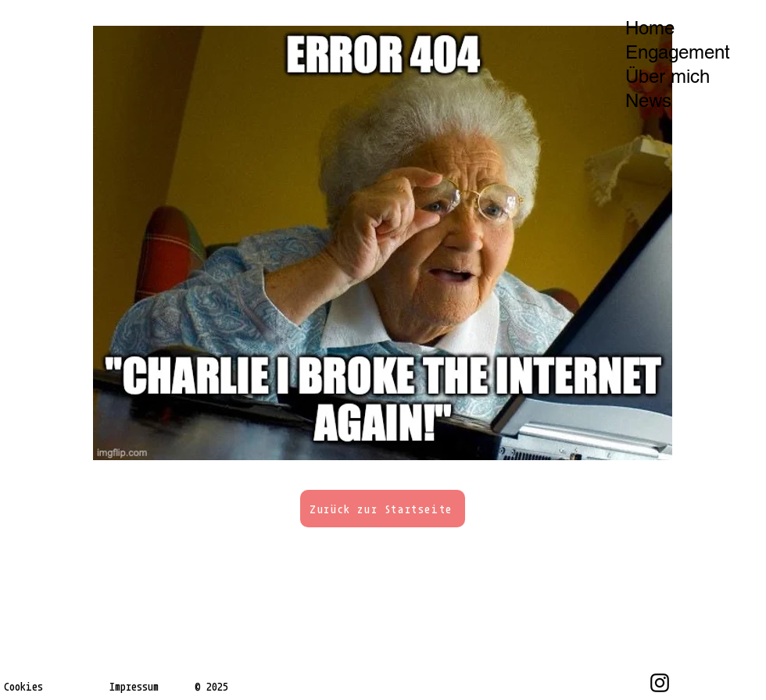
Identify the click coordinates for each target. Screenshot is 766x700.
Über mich (668, 76)
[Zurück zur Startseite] (383, 509)
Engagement (678, 52)
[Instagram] (660, 683)
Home (650, 28)
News (648, 100)
